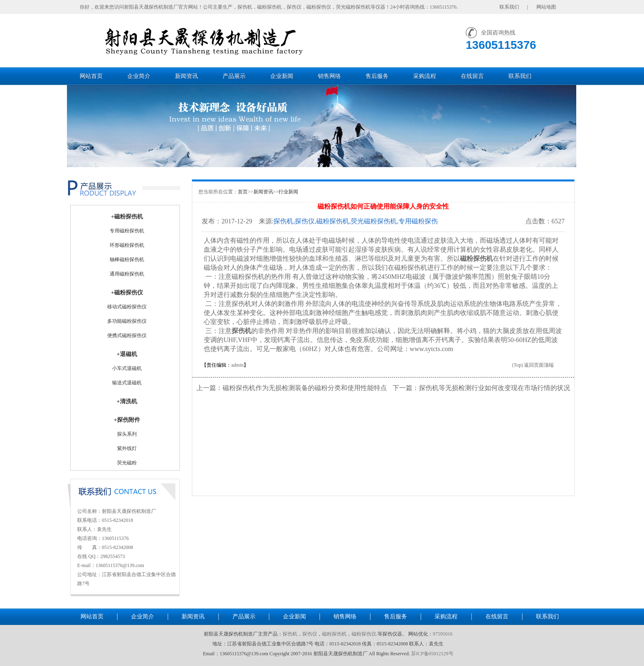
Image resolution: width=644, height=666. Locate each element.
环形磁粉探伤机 (127, 245)
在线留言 (472, 76)
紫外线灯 (127, 448)
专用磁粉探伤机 (127, 231)
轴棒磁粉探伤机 (127, 260)
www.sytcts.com (432, 349)
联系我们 (520, 76)
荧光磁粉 (127, 463)
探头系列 (127, 434)
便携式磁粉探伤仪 (127, 335)
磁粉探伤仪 (364, 634)
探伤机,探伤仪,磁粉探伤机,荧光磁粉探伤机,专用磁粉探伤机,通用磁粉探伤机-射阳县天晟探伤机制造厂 (356, 222)
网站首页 (91, 76)
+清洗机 (127, 401)
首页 (243, 192)
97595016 (443, 634)
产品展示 (234, 76)
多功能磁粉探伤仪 (127, 321)
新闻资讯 (186, 76)
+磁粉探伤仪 (127, 293)
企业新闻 (282, 76)
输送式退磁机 (127, 383)
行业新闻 (288, 192)
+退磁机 (127, 354)
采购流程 (425, 76)
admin (237, 365)
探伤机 (290, 634)
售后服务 (377, 76)
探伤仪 (310, 634)
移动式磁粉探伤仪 (127, 307)
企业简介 (139, 76)
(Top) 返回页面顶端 (533, 365)
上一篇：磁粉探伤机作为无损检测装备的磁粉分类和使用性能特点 (292, 388)
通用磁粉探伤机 (127, 274)
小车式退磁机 (127, 368)
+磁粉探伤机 (127, 217)
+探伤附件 (127, 420)
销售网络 (329, 76)
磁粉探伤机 (334, 634)
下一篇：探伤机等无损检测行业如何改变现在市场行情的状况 (481, 388)
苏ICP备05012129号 (432, 654)
